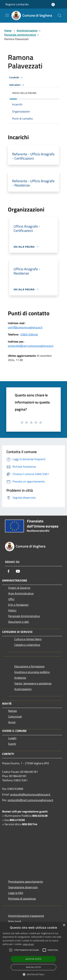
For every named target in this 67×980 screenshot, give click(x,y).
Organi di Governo (19, 588)
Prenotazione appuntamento (26, 882)
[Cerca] (59, 16)
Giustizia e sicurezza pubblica (32, 672)
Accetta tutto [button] (33, 959)
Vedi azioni (17, 85)
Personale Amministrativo (24, 616)
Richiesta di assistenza (22, 899)
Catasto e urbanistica (27, 645)
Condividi (16, 78)
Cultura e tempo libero (28, 639)
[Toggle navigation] (7, 15)
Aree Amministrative (21, 593)
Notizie (13, 711)
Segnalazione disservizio (23, 887)
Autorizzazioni (23, 689)
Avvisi (12, 722)
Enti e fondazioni (18, 605)
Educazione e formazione (29, 666)
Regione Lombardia (17, 4)
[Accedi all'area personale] (53, 5)
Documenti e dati (19, 622)
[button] (34, 974)
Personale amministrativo (20, 35)
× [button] (64, 925)
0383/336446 (29, 334)
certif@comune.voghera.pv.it (25, 327)
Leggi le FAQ (16, 893)
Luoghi (12, 738)
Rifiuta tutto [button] (33, 967)
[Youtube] (18, 571)
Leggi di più (28, 944)
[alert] (33, 951)
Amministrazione (27, 30)
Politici (12, 610)
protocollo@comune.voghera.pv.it (30, 794)
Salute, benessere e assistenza (33, 683)
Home (8, 30)
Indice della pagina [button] (24, 93)
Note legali (15, 921)
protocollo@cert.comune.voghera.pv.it (31, 346)
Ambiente (20, 678)
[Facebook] (9, 571)
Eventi (12, 744)
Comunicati (15, 716)
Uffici (11, 599)
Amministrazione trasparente (26, 916)
